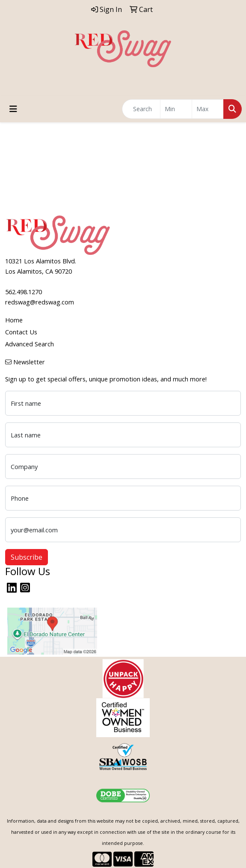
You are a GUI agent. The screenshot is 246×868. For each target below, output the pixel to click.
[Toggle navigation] (13, 109)
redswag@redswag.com (40, 302)
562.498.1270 (24, 292)
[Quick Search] (141, 109)
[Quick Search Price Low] (176, 109)
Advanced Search (30, 344)
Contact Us (21, 332)
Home (14, 320)
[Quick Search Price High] (208, 109)
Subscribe (27, 557)
